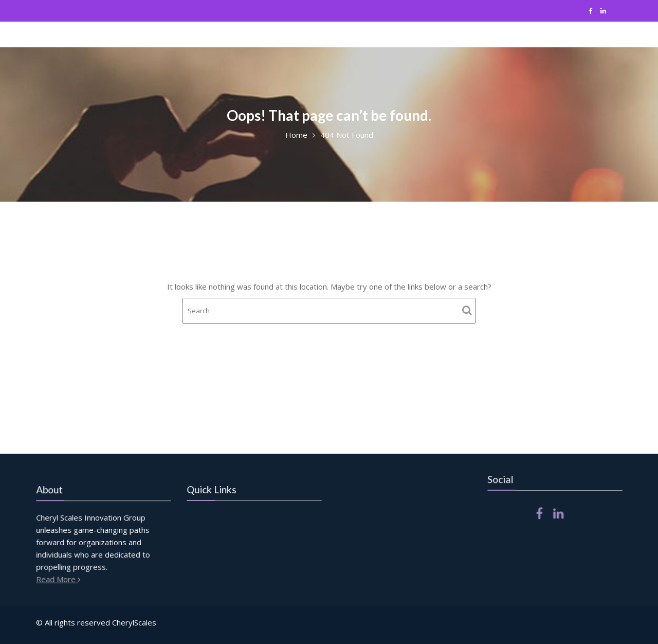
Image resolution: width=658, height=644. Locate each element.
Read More (60, 579)
